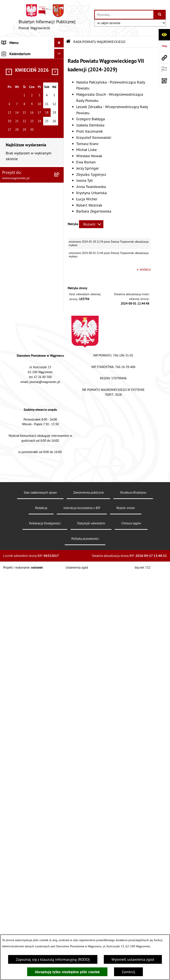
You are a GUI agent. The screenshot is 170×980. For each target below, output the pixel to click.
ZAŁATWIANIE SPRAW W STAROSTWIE (22, 330)
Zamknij (128, 972)
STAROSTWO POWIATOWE (23, 317)
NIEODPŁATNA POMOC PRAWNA (20, 499)
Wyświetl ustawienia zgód (133, 959)
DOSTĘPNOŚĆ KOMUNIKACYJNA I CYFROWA (28, 405)
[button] (60, 68)
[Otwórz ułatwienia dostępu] (164, 35)
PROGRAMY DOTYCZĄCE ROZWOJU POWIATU (22, 464)
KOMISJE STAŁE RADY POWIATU (20, 295)
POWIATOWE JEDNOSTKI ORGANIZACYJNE (22, 345)
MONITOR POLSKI (17, 604)
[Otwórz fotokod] (164, 81)
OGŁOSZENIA (13, 357)
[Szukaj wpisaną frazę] (160, 15)
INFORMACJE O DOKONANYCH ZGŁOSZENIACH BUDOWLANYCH (27, 527)
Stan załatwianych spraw (40, 924)
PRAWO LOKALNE (16, 432)
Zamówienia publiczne (89, 924)
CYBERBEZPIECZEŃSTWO (23, 563)
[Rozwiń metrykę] (91, 224)
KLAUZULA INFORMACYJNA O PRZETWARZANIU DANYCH (26, 55)
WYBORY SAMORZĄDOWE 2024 (23, 380)
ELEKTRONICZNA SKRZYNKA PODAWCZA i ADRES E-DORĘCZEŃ (25, 548)
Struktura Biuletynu (133, 924)
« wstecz (144, 269)
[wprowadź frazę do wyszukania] (124, 15)
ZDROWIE (10, 511)
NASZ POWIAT (14, 68)
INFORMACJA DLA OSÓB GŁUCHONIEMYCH (22, 420)
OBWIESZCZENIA (16, 367)
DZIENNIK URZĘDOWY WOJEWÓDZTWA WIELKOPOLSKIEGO (20, 579)
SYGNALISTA (12, 392)
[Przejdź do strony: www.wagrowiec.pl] (164, 58)
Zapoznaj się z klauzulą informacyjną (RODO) (53, 959)
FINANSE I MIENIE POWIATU (25, 452)
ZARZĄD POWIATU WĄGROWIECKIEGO (18, 280)
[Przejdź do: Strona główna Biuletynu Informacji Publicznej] (68, 42)
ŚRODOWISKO (13, 477)
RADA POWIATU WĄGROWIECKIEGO (18, 80)
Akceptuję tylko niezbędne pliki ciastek (67, 972)
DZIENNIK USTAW (17, 594)
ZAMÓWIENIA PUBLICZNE (23, 442)
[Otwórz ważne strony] (164, 69)
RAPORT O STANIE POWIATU (26, 307)
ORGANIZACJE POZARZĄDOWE (27, 486)
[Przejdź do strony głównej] (47, 18)
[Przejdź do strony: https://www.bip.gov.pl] (164, 46)
